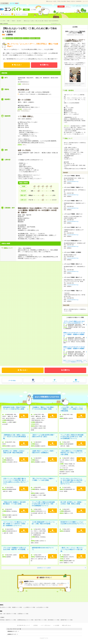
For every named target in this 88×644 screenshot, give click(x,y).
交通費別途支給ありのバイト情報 (25, 620)
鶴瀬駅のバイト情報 (17, 607)
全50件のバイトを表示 (44, 568)
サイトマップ (85, 6)
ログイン (68, 6)
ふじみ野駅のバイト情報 (29, 607)
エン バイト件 (14, 3)
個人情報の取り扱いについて (24, 625)
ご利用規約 (35, 625)
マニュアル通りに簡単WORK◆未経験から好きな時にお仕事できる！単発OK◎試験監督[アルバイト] (72, 437)
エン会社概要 (56, 625)
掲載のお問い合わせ (66, 625)
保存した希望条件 (22, 14)
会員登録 (61, 6)
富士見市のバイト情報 (5, 607)
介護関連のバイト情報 (23, 614)
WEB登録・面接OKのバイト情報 (8, 620)
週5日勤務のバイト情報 (54, 620)
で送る (12, 380)
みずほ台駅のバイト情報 (42, 607)
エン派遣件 (5, 3)
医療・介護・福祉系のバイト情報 (8, 614)
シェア (33, 382)
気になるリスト (8, 14)
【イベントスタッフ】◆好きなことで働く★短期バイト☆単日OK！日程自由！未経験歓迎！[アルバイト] (15, 524)
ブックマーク (76, 382)
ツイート (55, 382)
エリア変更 (33, 10)
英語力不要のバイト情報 (41, 620)
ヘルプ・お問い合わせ (77, 6)
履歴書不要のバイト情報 (67, 620)
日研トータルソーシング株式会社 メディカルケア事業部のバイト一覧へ (74, 361)
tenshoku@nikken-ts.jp (73, 181)
